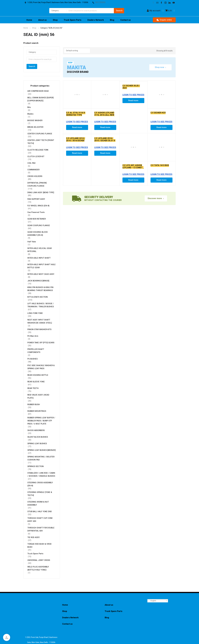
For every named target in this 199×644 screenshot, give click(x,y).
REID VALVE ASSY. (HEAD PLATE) (38, 396)
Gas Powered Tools (36, 212)
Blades (30, 114)
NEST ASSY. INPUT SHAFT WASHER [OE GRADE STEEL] (40, 321)
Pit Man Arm (33, 336)
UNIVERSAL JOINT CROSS (39, 560)
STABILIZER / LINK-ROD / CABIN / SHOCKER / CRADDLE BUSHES (41, 474)
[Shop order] (77, 51)
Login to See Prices (77, 122)
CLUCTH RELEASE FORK (38, 150)
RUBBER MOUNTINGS (37, 411)
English (152, 601)
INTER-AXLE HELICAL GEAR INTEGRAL (40, 250)
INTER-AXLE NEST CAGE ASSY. (41, 274)
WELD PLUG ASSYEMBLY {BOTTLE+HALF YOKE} (38, 568)
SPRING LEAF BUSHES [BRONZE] (42, 450)
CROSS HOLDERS (35, 176)
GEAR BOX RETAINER (37, 219)
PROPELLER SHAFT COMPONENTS (36, 351)
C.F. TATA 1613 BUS (160, 165)
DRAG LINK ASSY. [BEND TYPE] (41, 192)
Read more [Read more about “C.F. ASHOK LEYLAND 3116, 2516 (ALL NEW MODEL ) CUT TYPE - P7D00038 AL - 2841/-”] (105, 127)
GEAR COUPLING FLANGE (39, 225)
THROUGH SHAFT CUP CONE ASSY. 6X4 (40, 520)
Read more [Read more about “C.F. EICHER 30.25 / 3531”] (133, 101)
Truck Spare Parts (35, 554)
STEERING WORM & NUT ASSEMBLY (38, 503)
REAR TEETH (33, 388)
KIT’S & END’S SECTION (38, 297)
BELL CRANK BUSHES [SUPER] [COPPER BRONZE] (40, 99)
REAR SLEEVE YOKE (36, 382)
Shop (34, 28)
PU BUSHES (32, 359)
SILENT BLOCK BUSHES (38, 437)
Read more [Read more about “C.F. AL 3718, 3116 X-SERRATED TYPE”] (77, 127)
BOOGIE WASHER (35, 120)
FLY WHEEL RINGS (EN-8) (38, 206)
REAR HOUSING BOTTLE (38, 375)
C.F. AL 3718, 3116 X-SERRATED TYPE (76, 114)
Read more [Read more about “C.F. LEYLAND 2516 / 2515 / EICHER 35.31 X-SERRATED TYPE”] (105, 153)
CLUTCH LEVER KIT (36, 156)
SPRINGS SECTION (36, 466)
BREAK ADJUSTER (36, 127)
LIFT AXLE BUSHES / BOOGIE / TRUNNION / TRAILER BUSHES (41, 305)
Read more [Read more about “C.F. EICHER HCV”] (161, 127)
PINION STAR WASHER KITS (39, 329)
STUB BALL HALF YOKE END (40, 511)
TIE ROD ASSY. (34, 537)
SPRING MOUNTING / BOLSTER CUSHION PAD (41, 458)
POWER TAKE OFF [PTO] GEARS (41, 343)
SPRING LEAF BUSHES (37, 444)
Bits (29, 107)
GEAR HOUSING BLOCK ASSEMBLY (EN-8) (38, 234)
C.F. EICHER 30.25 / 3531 (131, 87)
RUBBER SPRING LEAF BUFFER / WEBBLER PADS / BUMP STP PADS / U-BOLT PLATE (41, 421)
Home (26, 28)
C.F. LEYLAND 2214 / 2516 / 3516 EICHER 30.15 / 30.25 (76, 141)
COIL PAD (31, 163)
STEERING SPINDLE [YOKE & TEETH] (40, 494)
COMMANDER (33, 170)
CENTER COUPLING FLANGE (40, 134)
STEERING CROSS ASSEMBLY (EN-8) (40, 484)
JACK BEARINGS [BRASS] (38, 281)
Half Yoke (32, 242)
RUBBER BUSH (34, 404)
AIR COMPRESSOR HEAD (38, 91)
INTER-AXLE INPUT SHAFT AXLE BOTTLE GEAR (42, 266)
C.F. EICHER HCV (158, 113)
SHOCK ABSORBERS (36, 430)
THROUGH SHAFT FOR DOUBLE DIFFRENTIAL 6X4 (41, 529)
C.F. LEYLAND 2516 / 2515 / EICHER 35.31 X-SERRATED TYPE (105, 141)
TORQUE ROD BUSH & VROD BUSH (39, 545)
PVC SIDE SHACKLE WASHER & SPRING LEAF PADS (41, 367)
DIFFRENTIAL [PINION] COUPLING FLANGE (37, 184)
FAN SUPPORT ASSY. (36, 199)
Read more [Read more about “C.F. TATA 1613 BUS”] (161, 180)
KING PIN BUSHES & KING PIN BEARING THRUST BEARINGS (40, 289)
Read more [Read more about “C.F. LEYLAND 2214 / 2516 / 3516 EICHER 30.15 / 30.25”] (77, 153)
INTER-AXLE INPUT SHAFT (39, 258)
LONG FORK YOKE (35, 313)
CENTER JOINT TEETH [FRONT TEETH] (41, 142)
